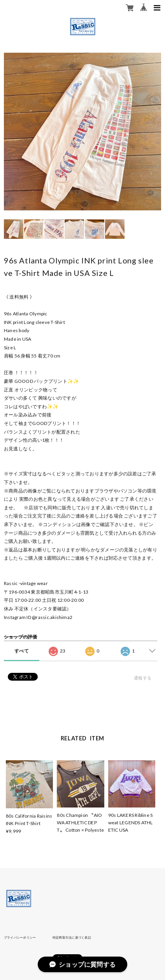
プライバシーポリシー (20, 937)
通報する (143, 678)
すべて (22, 651)
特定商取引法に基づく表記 (72, 937)
